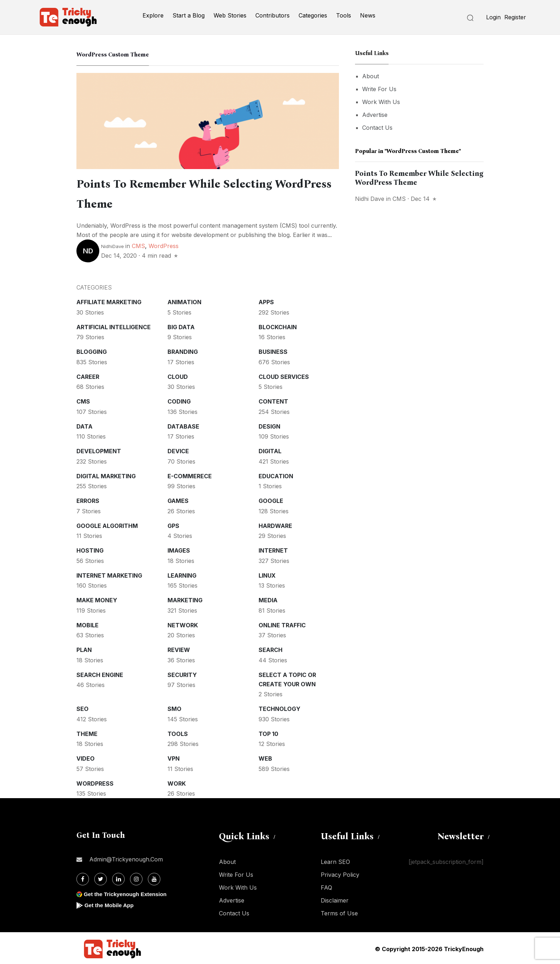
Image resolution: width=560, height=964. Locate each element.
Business (273, 350)
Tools (344, 15)
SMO (174, 707)
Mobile (87, 624)
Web (265, 757)
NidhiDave (112, 245)
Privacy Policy (340, 873)
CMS (138, 244)
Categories (313, 15)
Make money (97, 599)
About (371, 76)
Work (177, 782)
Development (99, 450)
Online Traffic (282, 624)
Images (179, 549)
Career (88, 375)
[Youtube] (154, 878)
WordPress (164, 244)
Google (271, 499)
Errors (88, 499)
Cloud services (284, 375)
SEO (82, 707)
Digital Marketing (106, 475)
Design (269, 425)
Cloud (178, 375)
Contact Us (377, 128)
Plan (84, 648)
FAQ (326, 886)
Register (515, 17)
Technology (279, 707)
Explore (153, 15)
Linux (267, 574)
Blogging (92, 350)
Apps (266, 301)
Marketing (185, 599)
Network (183, 624)
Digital (270, 450)
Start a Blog (189, 15)
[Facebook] (83, 878)
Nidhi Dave (370, 199)
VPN (174, 757)
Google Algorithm (107, 524)
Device (178, 450)
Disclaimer (335, 899)
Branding (183, 350)
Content (273, 400)
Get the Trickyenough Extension (127, 893)
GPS (173, 524)
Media (268, 599)
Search (271, 648)
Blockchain (278, 326)
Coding (179, 400)
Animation (184, 301)
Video (86, 757)
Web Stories (230, 15)
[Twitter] (101, 878)
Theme (87, 732)
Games (178, 499)
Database (183, 425)
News (368, 15)
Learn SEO (335, 860)
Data (84, 425)
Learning (182, 574)
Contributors (272, 15)
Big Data (181, 326)
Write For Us (379, 89)
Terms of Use (339, 912)
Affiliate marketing (109, 301)
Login (493, 17)
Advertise (375, 115)
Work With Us (381, 102)
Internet (273, 549)
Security (182, 673)
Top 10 (268, 732)
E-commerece (190, 475)
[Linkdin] (118, 878)
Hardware (275, 524)
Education (276, 475)
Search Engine (100, 673)
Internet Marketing (109, 574)
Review (179, 648)
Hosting (90, 549)
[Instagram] (136, 878)
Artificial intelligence (114, 326)
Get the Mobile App (110, 904)
